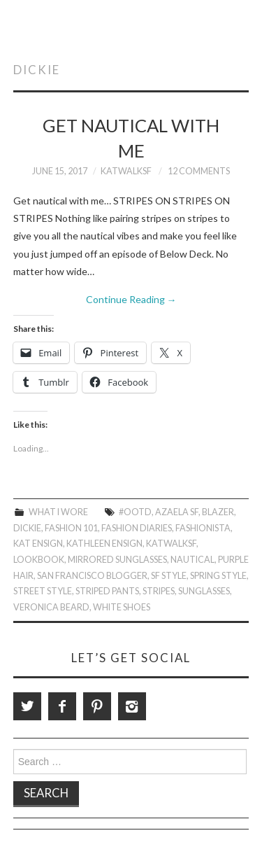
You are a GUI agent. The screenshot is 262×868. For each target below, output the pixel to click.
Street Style (43, 591)
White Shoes (122, 607)
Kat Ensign (38, 544)
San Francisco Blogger (92, 576)
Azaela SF (177, 512)
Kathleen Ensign (104, 544)
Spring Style (218, 576)
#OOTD (135, 512)
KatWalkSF (126, 171)
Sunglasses (204, 591)
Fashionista (203, 528)
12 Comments (199, 171)
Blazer (218, 512)
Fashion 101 (71, 528)
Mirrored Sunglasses (117, 560)
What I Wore (58, 512)
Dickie (27, 528)
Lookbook (39, 560)
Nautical (192, 560)
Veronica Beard (51, 607)
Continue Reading (131, 299)
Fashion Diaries (137, 528)
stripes (159, 591)
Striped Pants (107, 591)
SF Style (169, 576)
